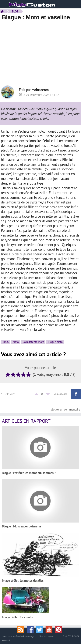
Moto (16, 342)
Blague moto (55, 342)
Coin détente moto (33, 342)
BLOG (15, 11)
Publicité (6, 640)
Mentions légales (47, 636)
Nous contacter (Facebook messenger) (19, 636)
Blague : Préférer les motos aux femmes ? (29, 473)
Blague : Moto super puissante (21, 526)
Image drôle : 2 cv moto (17, 617)
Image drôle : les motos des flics (23, 580)
